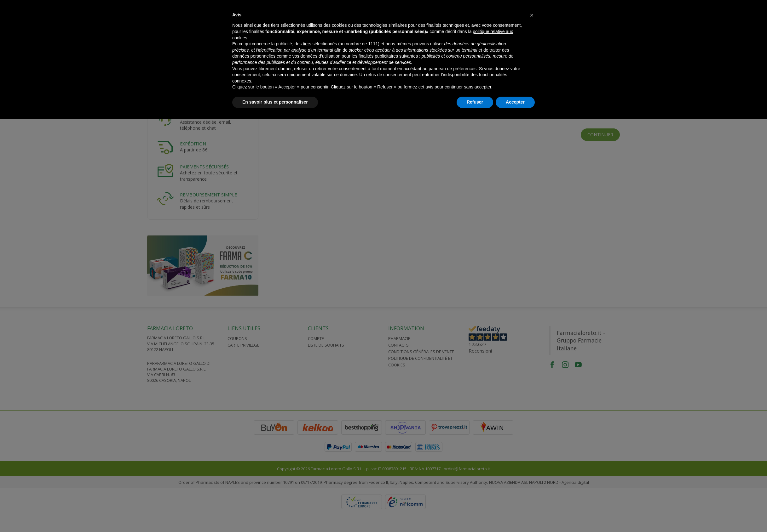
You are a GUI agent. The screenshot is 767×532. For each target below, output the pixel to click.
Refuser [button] (475, 102)
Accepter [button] (515, 102)
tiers (307, 44)
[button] (532, 15)
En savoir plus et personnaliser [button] (275, 102)
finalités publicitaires (378, 56)
